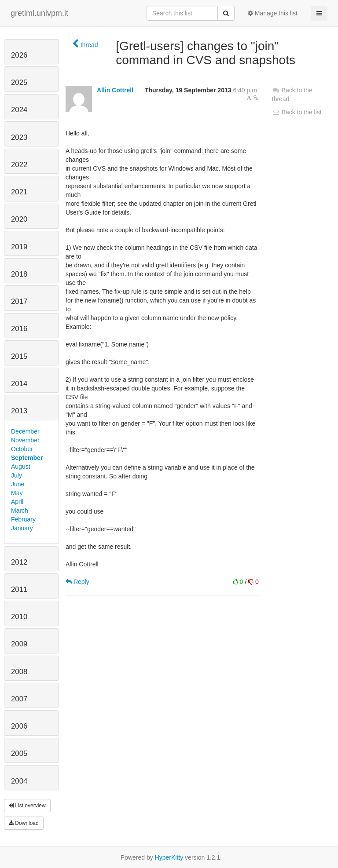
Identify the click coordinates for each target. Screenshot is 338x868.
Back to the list (297, 112)
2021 (19, 192)
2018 (19, 274)
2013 (19, 411)
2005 (19, 753)
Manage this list (273, 13)
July (17, 475)
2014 (19, 384)
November (25, 440)
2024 (19, 110)
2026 (19, 55)
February (23, 519)
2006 (19, 726)
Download (24, 823)
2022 (19, 165)
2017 (19, 301)
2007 (19, 699)
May (17, 493)
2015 (19, 356)
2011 (19, 589)
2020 (19, 219)
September (27, 458)
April (17, 502)
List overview (27, 806)
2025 (19, 82)
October (22, 449)
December (25, 431)
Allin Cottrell (115, 90)
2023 (19, 137)
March (20, 511)
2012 (19, 562)
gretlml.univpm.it (39, 13)
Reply (77, 582)
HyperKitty (169, 857)
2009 (19, 644)
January (22, 528)
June (18, 484)
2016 (19, 329)
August (21, 467)
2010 (19, 617)
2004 (19, 781)
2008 (19, 672)
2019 (19, 247)
